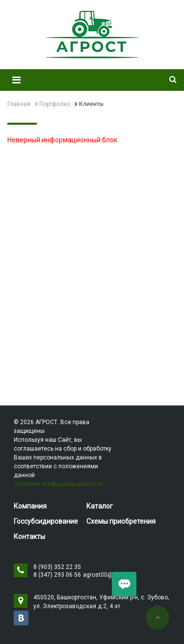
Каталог (100, 506)
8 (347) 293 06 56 (57, 575)
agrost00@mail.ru (107, 575)
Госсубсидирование (46, 521)
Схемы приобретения (121, 521)
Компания (30, 506)
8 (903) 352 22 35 (57, 567)
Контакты (29, 537)
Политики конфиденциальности (58, 484)
